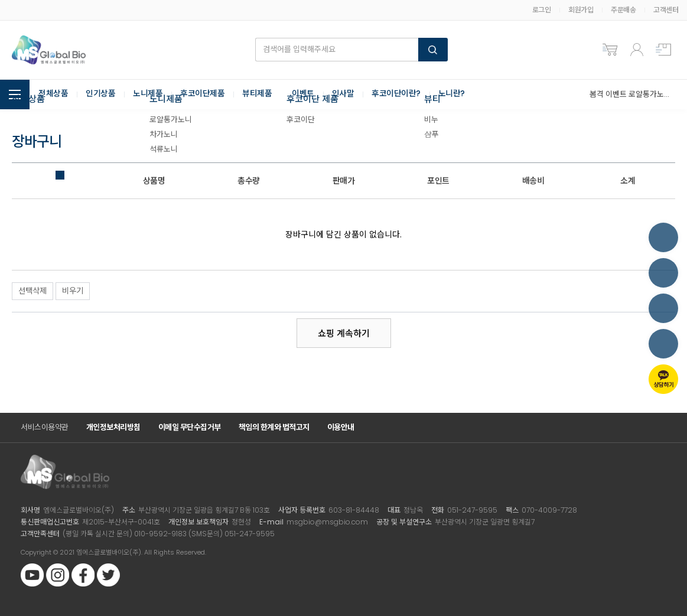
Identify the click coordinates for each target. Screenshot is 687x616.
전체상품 (53, 94)
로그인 (542, 10)
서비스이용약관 (45, 427)
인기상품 (100, 94)
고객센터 (666, 10)
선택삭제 (32, 291)
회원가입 (581, 10)
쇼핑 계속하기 (344, 333)
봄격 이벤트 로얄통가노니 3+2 (629, 94)
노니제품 (148, 94)
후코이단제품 (202, 94)
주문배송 (623, 10)
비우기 (73, 291)
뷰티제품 (257, 94)
